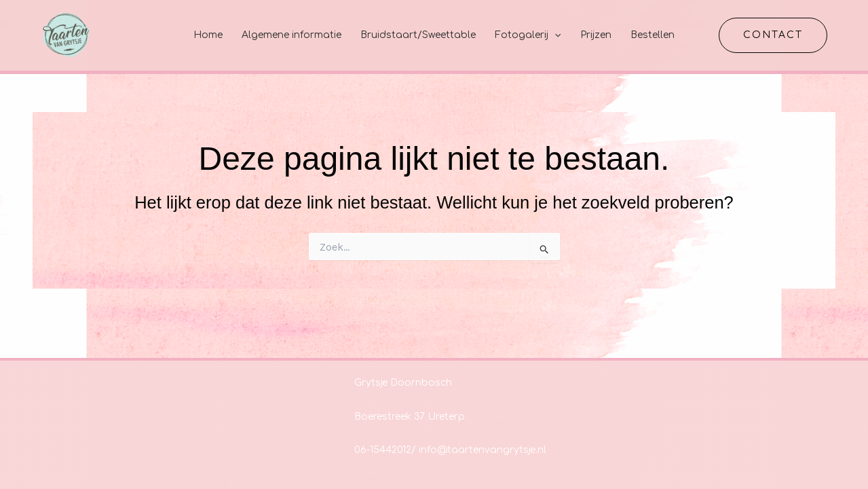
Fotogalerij (528, 35)
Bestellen (653, 35)
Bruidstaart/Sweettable (418, 35)
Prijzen (596, 35)
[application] (554, 35)
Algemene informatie (291, 35)
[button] (773, 35)
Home (208, 35)
